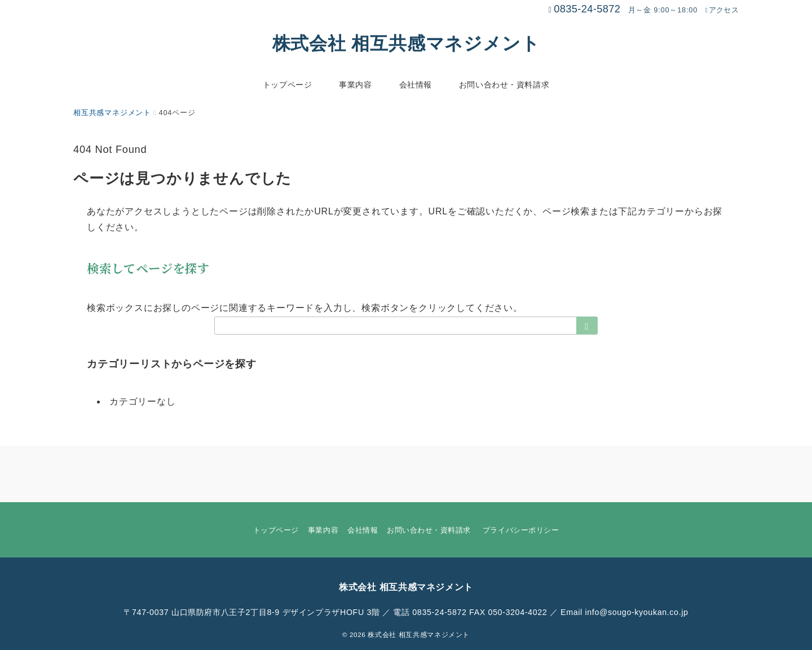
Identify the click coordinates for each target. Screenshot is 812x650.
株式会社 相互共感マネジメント (406, 43)
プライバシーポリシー (521, 530)
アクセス (722, 10)
